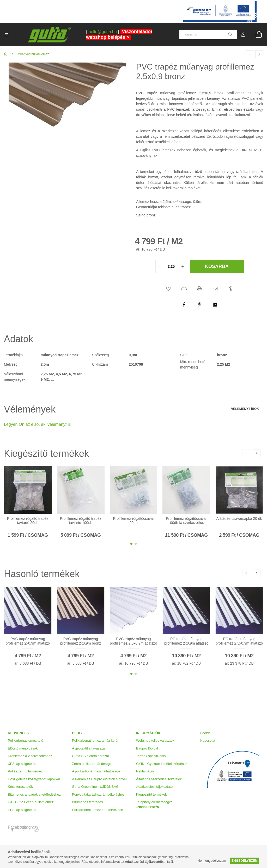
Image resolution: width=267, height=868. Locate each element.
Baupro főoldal (147, 748)
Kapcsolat (208, 741)
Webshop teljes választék (155, 741)
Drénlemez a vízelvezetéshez (30, 756)
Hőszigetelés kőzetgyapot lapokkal (34, 779)
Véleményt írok (245, 409)
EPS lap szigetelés (22, 810)
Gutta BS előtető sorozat (90, 756)
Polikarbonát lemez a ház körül (95, 741)
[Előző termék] (250, 54)
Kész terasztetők (20, 787)
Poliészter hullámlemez (25, 771)
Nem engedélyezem (212, 861)
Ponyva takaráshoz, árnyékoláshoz (98, 794)
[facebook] (184, 305)
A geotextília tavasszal (89, 748)
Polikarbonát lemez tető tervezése (98, 810)
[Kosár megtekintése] (256, 35)
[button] (168, 289)
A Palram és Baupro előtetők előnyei (99, 779)
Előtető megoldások (23, 748)
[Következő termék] (259, 54)
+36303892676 (147, 807)
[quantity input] (171, 266)
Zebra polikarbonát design (92, 764)
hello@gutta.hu (103, 32)
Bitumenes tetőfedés (87, 802)
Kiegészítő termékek (151, 794)
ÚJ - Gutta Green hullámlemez (31, 802)
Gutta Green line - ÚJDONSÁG (95, 787)
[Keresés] (208, 35)
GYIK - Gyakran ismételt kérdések (162, 764)
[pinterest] (200, 305)
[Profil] (243, 35)
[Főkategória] (7, 54)
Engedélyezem (245, 861)
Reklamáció (145, 771)
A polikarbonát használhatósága (96, 771)
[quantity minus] (160, 266)
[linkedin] (215, 305)
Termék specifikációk (152, 756)
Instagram (24, 827)
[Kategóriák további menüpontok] (7, 35)
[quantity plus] (183, 266)
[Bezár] (263, 4)
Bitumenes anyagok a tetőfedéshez (34, 794)
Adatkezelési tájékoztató (154, 787)
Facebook (12, 827)
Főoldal (206, 733)
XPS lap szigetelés (22, 764)
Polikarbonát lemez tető (26, 741)
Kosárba (217, 266)
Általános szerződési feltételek (159, 779)
